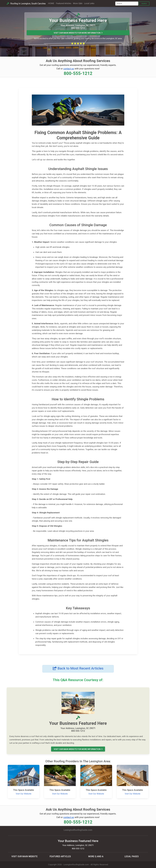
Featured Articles (64, 3)
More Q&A (78, 3)
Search (144, 4)
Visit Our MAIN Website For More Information (78, 33)
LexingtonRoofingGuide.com (76, 865)
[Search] (127, 4)
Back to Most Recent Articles (78, 668)
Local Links (89, 3)
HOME (51, 3)
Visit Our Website (24, 794)
